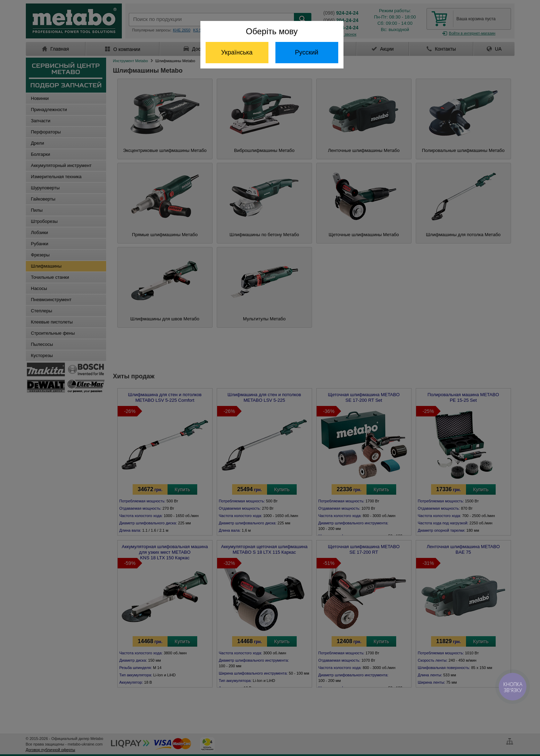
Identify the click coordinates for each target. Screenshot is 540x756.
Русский (307, 52)
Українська (237, 52)
